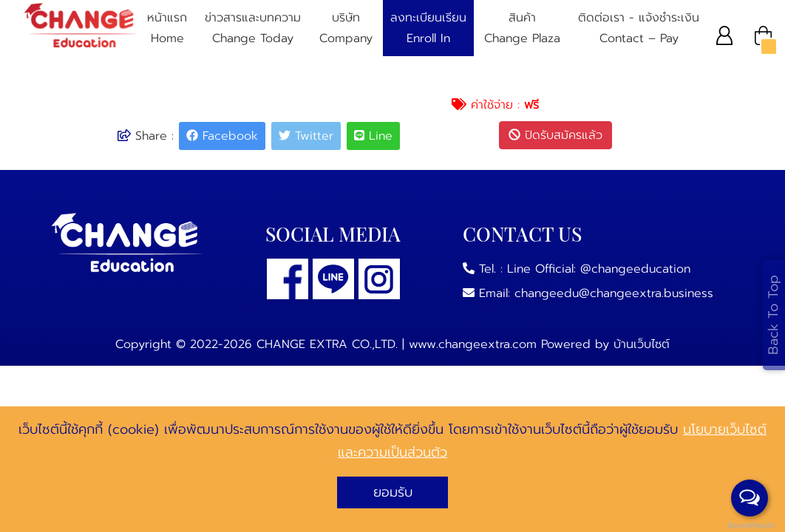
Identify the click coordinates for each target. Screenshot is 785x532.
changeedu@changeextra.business (614, 293)
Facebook (222, 136)
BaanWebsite (750, 526)
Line (373, 136)
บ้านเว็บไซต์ (642, 344)
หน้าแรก (167, 29)
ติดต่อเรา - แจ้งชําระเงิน (639, 29)
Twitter (306, 136)
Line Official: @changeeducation (599, 269)
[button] (725, 35)
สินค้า (522, 29)
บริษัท (346, 29)
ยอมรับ (393, 492)
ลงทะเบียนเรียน (428, 29)
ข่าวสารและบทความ (253, 29)
